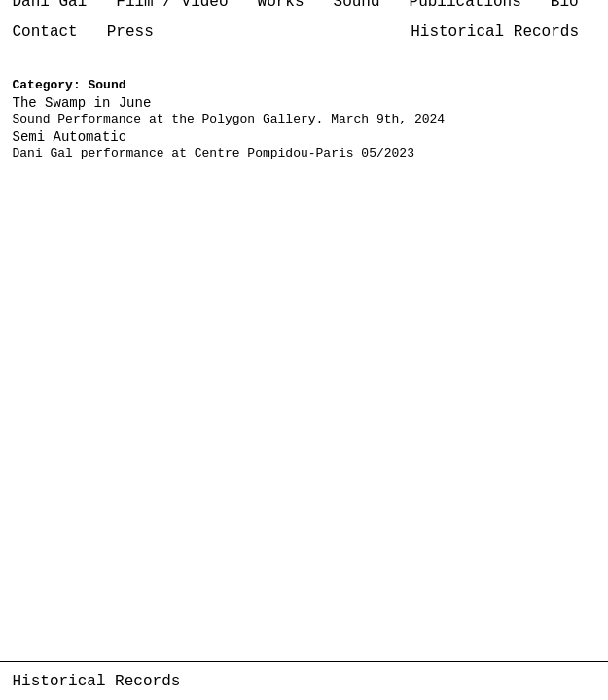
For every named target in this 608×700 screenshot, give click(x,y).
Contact (45, 32)
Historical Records (495, 32)
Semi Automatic (70, 137)
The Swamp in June (82, 103)
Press (130, 32)
